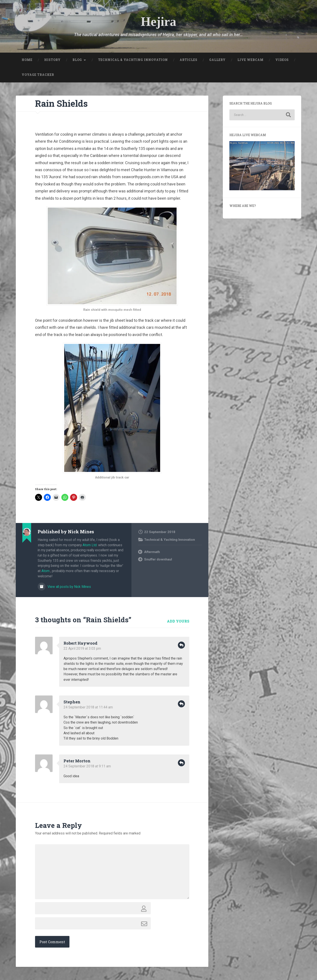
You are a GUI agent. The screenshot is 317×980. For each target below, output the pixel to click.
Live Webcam (251, 60)
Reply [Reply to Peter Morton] (181, 763)
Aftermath (152, 552)
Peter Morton (77, 761)
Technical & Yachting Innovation (133, 60)
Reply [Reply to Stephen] (181, 704)
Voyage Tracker (38, 75)
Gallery (217, 60)
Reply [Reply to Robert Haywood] (181, 645)
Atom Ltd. (90, 545)
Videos (282, 60)
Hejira (159, 22)
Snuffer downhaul (158, 559)
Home (27, 60)
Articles (189, 60)
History (52, 60)
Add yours (178, 621)
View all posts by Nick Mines (69, 587)
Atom (45, 571)
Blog (77, 60)
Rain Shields (61, 103)
